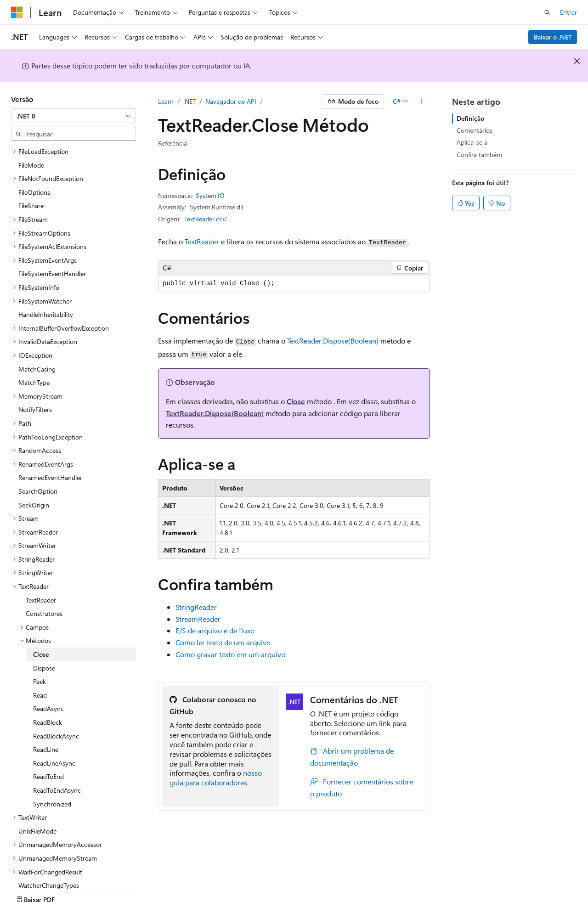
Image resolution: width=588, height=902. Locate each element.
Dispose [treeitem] (44, 636)
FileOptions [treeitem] (34, 160)
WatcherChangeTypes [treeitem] (49, 853)
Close (296, 401)
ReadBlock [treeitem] (48, 690)
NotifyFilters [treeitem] (35, 377)
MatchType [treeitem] (34, 350)
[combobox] (73, 116)
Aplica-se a (472, 142)
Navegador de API (231, 101)
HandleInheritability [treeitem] (46, 282)
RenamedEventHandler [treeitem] (50, 445)
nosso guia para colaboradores (216, 778)
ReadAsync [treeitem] (48, 676)
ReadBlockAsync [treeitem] (56, 704)
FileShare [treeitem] (31, 173)
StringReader (196, 607)
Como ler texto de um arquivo (223, 642)
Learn (166, 101)
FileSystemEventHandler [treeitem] (52, 241)
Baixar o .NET (553, 37)
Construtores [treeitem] (44, 581)
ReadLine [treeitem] (46, 717)
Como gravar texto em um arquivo (230, 654)
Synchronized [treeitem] (52, 772)
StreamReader (198, 619)
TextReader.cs (203, 219)
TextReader (202, 241)
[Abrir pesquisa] (547, 12)
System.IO (210, 195)
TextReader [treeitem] (41, 568)
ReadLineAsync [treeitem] (54, 731)
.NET (189, 101)
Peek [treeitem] (40, 649)
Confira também (479, 155)
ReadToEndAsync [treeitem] (57, 758)
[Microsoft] (17, 12)
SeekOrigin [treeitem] (34, 473)
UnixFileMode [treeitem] (37, 799)
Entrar (568, 12)
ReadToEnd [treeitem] (48, 744)
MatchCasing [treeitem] (37, 337)
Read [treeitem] (40, 663)
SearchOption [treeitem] (38, 459)
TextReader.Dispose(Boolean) (333, 341)
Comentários (475, 130)
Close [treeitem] (41, 622)
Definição (470, 118)
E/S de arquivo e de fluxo (215, 630)
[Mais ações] (422, 101)
